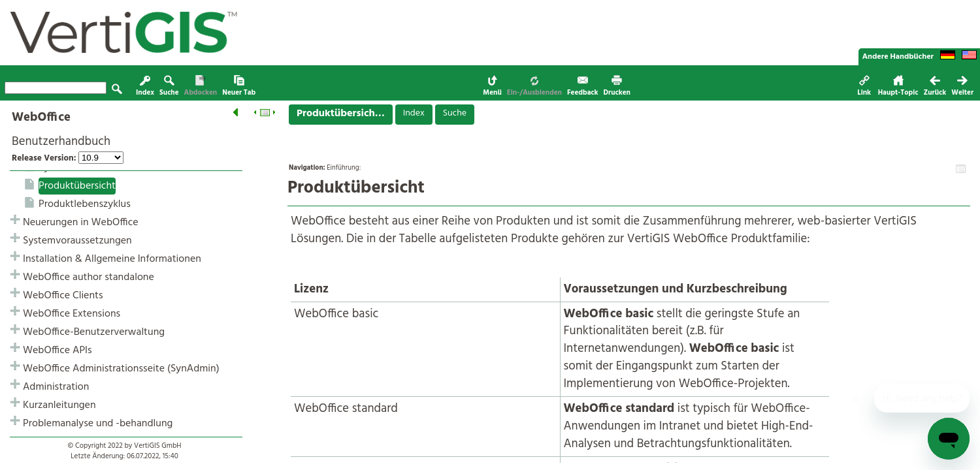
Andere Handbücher (898, 57)
